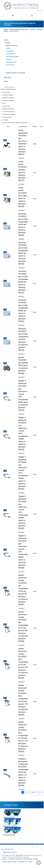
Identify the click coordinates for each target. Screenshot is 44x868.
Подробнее (21, 158)
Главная (6, 29)
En (41, 10)
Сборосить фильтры (9, 87)
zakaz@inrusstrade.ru (11, 852)
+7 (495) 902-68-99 (8, 849)
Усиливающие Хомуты (9, 835)
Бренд (6, 81)
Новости (30, 862)
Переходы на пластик (9, 817)
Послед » (41, 793)
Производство (19, 859)
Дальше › (34, 793)
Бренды (6, 40)
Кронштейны (10, 51)
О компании (21, 862)
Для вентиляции (11, 54)
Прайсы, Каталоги (7, 862)
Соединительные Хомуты (10, 826)
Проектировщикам (28, 859)
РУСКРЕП (32, 29)
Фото (5, 140)
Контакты (36, 859)
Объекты (15, 862)
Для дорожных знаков (12, 56)
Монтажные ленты (11, 62)
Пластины (9, 59)
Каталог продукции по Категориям (19, 29)
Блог (26, 862)
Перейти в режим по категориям (15, 73)
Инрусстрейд (20, 855)
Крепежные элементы (12, 45)
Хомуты (8, 48)
